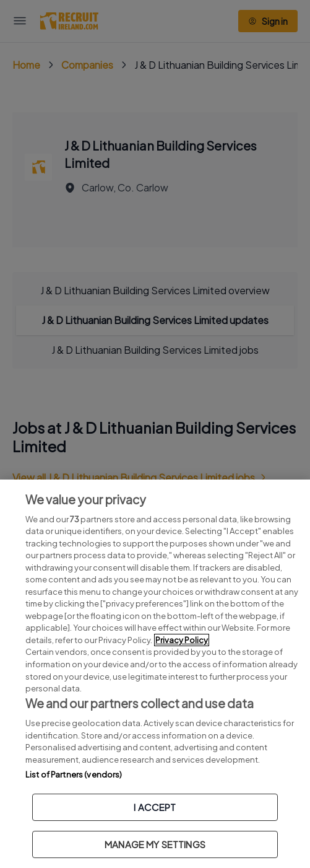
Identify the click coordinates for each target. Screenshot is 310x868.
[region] (155, 674)
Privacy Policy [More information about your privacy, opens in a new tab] (182, 640)
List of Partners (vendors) (74, 774)
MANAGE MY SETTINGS (155, 844)
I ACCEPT (155, 807)
